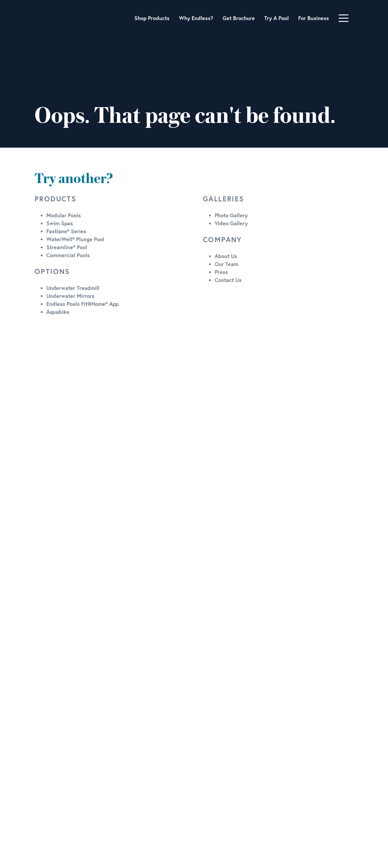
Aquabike (58, 312)
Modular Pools (64, 215)
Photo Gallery (231, 215)
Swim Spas (60, 223)
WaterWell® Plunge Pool (75, 239)
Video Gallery (231, 223)
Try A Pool (277, 18)
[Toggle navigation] (344, 18)
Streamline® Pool (67, 247)
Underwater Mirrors (70, 296)
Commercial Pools (68, 255)
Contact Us (228, 280)
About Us (226, 256)
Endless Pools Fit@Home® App (83, 304)
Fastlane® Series (66, 231)
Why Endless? (196, 18)
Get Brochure (239, 18)
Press (221, 272)
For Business (314, 18)
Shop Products (152, 18)
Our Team (226, 264)
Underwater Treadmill (73, 288)
